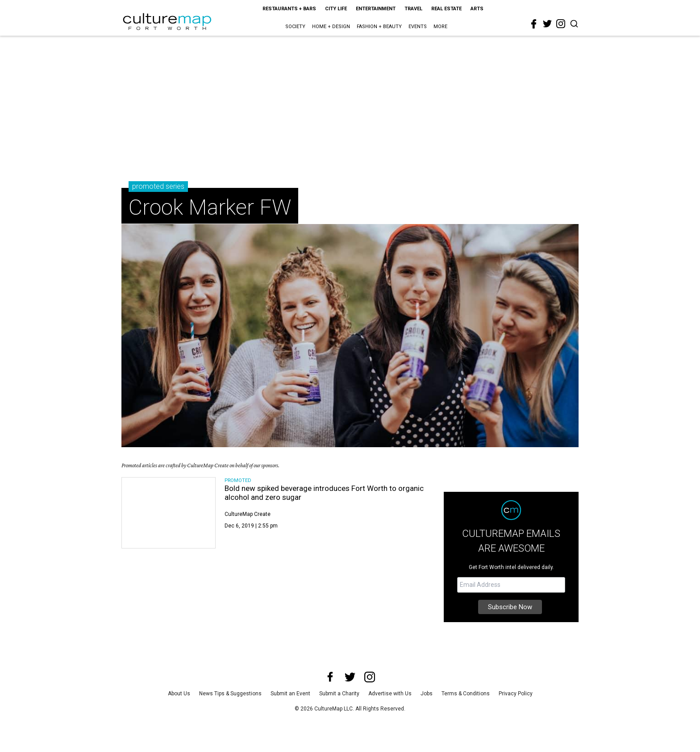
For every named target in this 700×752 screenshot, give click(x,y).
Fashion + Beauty (379, 27)
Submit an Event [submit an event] (290, 694)
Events (418, 27)
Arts (477, 9)
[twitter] (547, 24)
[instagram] (561, 24)
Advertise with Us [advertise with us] (390, 694)
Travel (413, 9)
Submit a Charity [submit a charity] (339, 694)
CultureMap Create (248, 514)
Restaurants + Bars (289, 9)
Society (295, 27)
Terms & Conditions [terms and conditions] (466, 694)
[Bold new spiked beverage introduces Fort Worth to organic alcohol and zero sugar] (169, 513)
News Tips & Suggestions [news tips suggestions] (230, 694)
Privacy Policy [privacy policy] (516, 694)
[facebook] (534, 24)
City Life (336, 9)
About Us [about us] (179, 694)
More (440, 27)
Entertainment (376, 9)
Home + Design (331, 27)
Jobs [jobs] (427, 694)
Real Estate (446, 9)
